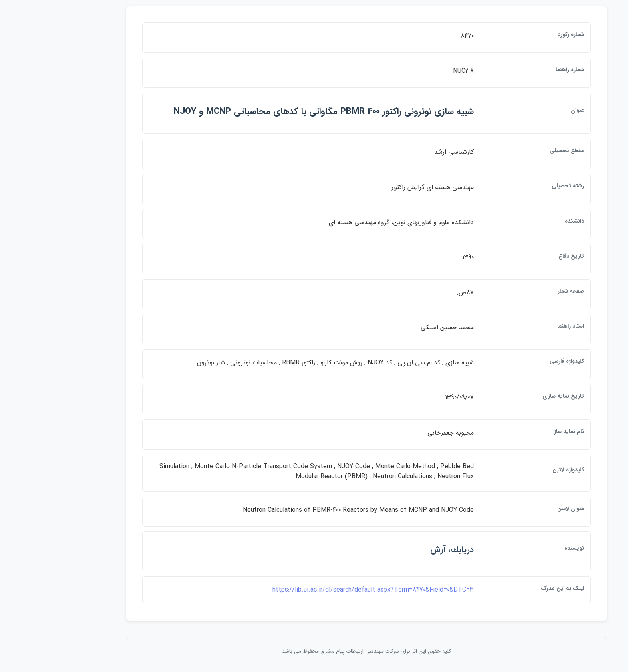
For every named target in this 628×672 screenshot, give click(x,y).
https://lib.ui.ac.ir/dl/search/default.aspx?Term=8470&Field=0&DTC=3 (321, 590)
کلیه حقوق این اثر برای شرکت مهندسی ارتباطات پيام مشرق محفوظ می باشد (314, 651)
